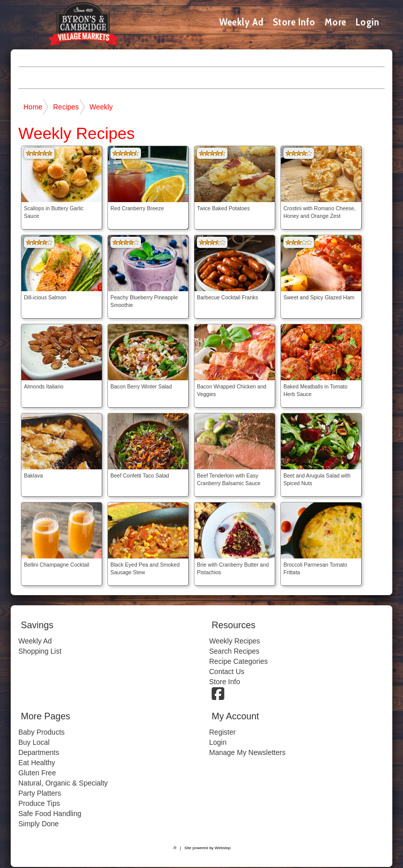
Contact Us (227, 671)
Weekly (101, 107)
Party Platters (40, 793)
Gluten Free (37, 773)
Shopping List (40, 651)
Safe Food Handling (50, 814)
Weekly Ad (241, 22)
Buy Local (34, 742)
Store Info (294, 22)
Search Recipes (234, 651)
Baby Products (41, 732)
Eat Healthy (37, 763)
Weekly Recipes (235, 641)
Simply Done (38, 824)
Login (368, 22)
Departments (39, 752)
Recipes (66, 107)
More (336, 22)
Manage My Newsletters (247, 752)
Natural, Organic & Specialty (63, 783)
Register (222, 732)
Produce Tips (39, 803)
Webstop (223, 848)
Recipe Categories (238, 661)
